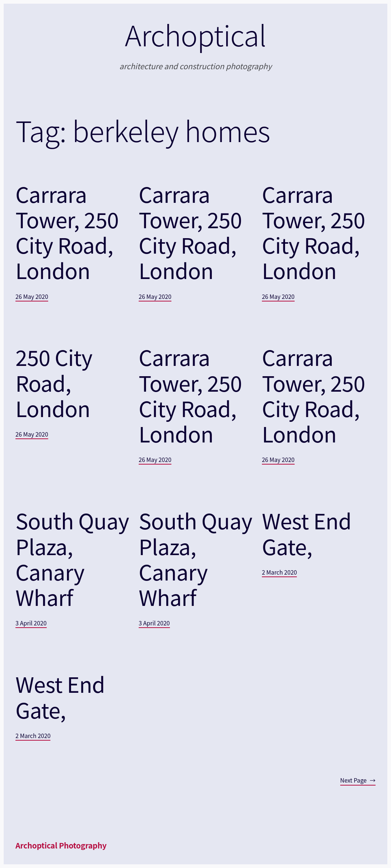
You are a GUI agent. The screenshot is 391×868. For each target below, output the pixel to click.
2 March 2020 (279, 572)
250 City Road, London (54, 382)
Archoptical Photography (61, 845)
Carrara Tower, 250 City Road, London (67, 232)
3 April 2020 (31, 623)
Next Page (358, 780)
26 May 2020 (32, 297)
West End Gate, (307, 533)
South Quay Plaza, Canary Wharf (72, 559)
